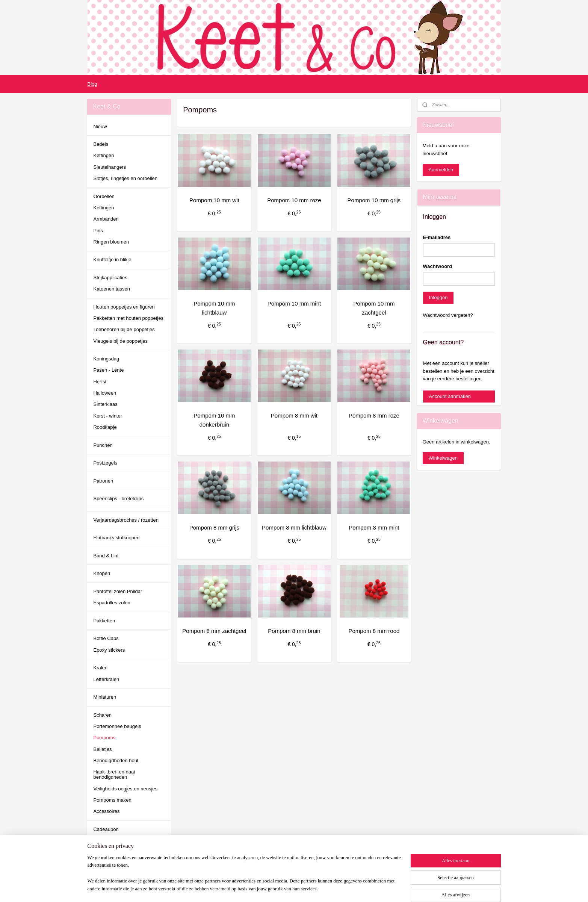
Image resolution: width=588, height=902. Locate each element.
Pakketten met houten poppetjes (128, 318)
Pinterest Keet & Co (109, 874)
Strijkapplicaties (110, 278)
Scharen (102, 715)
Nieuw (100, 126)
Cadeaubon (106, 829)
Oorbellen (104, 196)
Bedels (101, 144)
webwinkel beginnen (306, 888)
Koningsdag (106, 359)
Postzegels (105, 463)
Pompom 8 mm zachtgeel (214, 631)
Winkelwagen (443, 458)
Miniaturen (105, 697)
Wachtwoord (438, 266)
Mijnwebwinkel (364, 888)
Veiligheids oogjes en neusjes (125, 789)
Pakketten (104, 621)
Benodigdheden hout (116, 760)
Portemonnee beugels (117, 726)
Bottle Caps (106, 638)
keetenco (103, 853)
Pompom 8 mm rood (374, 631)
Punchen (103, 445)
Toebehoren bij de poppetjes (124, 329)
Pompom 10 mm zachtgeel (374, 308)
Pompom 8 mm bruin (294, 631)
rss (281, 888)
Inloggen (438, 297)
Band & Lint (106, 556)
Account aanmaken (450, 396)
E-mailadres (437, 237)
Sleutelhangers (110, 167)
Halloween (105, 393)
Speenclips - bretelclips (118, 499)
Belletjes (102, 749)
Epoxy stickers (109, 650)
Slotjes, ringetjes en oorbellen (125, 178)
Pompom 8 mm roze (374, 415)
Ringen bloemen (111, 242)
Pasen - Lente (108, 370)
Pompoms (104, 738)
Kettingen (104, 155)
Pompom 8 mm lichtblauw (294, 527)
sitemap (268, 888)
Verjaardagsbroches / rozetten (126, 520)
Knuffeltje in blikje (112, 260)
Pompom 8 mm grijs (214, 527)
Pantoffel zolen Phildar (118, 591)
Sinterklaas (105, 404)
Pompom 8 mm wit (294, 415)
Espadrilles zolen (112, 603)
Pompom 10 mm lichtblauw (214, 308)
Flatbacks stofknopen (116, 538)
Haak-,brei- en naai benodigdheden (114, 774)
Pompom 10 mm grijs (374, 200)
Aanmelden (441, 170)
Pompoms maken (112, 800)
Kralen (100, 668)
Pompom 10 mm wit (214, 200)
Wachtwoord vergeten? (448, 315)
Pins (98, 231)
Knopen (102, 573)
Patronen (103, 481)
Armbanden (106, 219)
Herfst (100, 382)
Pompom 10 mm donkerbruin (214, 420)
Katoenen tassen (112, 289)
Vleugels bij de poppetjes (120, 341)
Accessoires (106, 811)
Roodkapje (105, 427)
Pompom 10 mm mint (294, 303)
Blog (92, 84)
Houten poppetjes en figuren (124, 307)
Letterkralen (106, 679)
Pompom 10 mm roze (294, 200)
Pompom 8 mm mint (374, 527)
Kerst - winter (108, 416)
